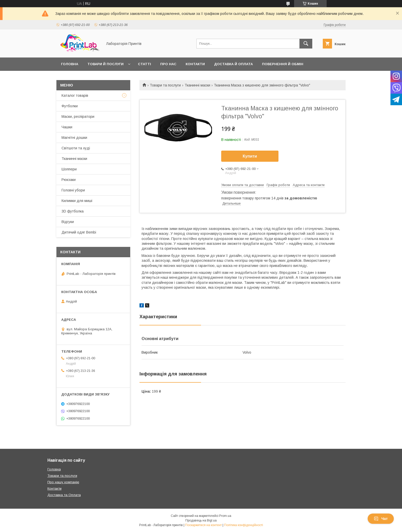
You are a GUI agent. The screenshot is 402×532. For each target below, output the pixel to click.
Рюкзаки (69, 180)
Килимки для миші (77, 201)
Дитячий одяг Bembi (79, 232)
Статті (144, 64)
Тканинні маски (197, 85)
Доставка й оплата (233, 64)
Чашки (67, 127)
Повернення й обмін (283, 64)
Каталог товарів (75, 95)
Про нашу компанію (63, 482)
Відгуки (68, 222)
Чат (381, 519)
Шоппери (69, 169)
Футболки (70, 106)
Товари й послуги (105, 64)
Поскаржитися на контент (203, 525)
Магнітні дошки (74, 138)
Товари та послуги (165, 85)
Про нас (168, 64)
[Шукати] (306, 44)
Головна (70, 64)
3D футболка (73, 211)
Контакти (195, 64)
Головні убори (73, 190)
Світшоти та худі (76, 148)
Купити (250, 156)
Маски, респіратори (78, 117)
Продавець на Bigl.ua (201, 520)
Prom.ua (225, 516)
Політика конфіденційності (244, 525)
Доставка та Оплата (64, 495)
